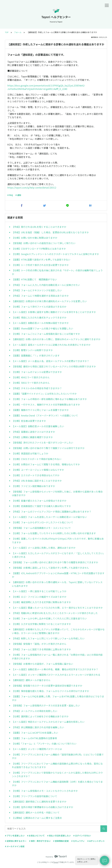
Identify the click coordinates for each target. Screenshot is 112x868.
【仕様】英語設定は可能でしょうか (30, 453)
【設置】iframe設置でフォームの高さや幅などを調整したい (43, 328)
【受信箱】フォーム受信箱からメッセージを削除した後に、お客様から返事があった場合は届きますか (57, 493)
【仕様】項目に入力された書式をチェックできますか (39, 317)
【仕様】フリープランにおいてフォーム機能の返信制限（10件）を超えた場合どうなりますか (57, 784)
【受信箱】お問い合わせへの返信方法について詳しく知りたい (44, 243)
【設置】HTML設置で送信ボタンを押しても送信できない (41, 260)
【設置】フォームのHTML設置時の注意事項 (34, 738)
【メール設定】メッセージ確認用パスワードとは (37, 749)
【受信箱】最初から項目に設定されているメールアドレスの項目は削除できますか (54, 366)
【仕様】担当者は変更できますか (29, 421)
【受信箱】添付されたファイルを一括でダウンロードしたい (43, 443)
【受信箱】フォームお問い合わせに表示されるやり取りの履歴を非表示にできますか (55, 562)
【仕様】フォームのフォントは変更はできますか (37, 372)
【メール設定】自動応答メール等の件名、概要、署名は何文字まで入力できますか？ (55, 669)
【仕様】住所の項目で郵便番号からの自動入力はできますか (43, 807)
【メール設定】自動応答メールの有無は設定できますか (40, 323)
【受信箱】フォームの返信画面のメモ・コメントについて (41, 528)
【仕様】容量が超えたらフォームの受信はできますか (39, 501)
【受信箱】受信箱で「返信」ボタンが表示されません (39, 644)
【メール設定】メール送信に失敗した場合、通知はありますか (44, 548)
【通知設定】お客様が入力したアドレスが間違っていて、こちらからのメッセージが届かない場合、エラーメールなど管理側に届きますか (58, 631)
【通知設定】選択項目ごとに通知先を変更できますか (39, 802)
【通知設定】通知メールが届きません (31, 680)
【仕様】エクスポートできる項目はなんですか (36, 475)
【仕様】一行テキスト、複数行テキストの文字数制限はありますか (46, 405)
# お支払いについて (36, 836)
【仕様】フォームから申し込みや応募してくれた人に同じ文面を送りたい (49, 618)
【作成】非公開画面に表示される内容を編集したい (38, 727)
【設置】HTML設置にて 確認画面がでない (34, 279)
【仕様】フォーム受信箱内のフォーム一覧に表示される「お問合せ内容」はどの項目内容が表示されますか (57, 657)
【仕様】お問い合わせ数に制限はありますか (35, 238)
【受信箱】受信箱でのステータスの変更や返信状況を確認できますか (47, 686)
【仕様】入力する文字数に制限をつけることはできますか (41, 624)
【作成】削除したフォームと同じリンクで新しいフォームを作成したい (48, 638)
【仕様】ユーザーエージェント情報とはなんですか (38, 470)
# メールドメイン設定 (15, 846)
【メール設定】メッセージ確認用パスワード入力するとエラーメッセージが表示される (56, 675)
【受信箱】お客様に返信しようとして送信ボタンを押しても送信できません (50, 568)
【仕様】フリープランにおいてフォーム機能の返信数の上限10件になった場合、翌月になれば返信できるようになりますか (57, 765)
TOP (7, 32)
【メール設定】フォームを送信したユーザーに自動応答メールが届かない (49, 517)
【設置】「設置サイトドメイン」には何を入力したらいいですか (44, 394)
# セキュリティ (78, 841)
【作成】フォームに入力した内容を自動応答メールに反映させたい (46, 285)
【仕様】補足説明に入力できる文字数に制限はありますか (41, 602)
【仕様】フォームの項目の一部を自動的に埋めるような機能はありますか (49, 399)
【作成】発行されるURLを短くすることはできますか (39, 227)
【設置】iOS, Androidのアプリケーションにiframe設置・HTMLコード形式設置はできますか (58, 575)
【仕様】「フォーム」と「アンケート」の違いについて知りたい (44, 744)
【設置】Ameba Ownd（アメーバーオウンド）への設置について (45, 415)
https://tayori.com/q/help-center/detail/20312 (32, 188)
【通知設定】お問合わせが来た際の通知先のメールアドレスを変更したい (49, 301)
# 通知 (18, 195)
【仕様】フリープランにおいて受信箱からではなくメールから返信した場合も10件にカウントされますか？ (57, 774)
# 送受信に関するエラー (16, 841)
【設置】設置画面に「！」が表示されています (36, 355)
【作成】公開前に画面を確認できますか (32, 437)
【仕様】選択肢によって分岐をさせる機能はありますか (40, 716)
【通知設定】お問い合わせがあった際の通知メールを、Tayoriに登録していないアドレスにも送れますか (57, 584)
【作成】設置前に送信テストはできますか (33, 432)
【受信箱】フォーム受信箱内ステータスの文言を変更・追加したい (46, 705)
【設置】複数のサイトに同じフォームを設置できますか (40, 410)
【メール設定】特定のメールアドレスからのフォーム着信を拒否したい (48, 722)
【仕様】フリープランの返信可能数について (35, 796)
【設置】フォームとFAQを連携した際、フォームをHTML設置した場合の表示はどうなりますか (58, 698)
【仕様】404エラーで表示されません (31, 377)
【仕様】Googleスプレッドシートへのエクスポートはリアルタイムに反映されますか (55, 254)
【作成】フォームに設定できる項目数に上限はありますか (41, 649)
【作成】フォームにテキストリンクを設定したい (37, 290)
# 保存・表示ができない (40, 841)
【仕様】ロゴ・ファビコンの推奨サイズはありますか (39, 597)
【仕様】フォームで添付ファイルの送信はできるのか (39, 307)
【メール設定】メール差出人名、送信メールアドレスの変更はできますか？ (50, 361)
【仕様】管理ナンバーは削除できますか (32, 350)
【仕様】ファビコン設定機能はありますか (33, 486)
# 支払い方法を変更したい (59, 836)
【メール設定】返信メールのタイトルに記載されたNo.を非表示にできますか (51, 345)
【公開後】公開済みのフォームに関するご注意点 (37, 818)
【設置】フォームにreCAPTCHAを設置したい (35, 733)
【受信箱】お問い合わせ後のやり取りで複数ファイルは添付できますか (48, 448)
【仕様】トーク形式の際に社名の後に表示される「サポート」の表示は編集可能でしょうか (57, 272)
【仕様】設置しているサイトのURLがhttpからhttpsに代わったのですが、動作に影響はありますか (58, 540)
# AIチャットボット (96, 841)
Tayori (56, 862)
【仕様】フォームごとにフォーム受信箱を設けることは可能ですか (46, 334)
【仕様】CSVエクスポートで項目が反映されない (37, 459)
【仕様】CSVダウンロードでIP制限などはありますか (39, 249)
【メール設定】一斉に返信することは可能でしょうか (39, 591)
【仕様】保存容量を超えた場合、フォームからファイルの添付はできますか (50, 691)
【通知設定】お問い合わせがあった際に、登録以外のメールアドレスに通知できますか (56, 339)
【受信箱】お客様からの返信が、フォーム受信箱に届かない (43, 664)
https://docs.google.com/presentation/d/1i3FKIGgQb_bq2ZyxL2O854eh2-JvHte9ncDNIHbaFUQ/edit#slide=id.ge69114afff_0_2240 (46, 87)
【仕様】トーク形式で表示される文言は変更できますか (40, 265)
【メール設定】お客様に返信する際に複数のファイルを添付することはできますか (54, 312)
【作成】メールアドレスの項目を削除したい (35, 711)
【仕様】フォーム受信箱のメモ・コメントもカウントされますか (45, 791)
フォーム (18, 32)
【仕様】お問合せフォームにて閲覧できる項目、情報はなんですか (46, 464)
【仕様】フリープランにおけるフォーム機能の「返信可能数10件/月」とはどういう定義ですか (58, 756)
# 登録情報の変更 (61, 841)
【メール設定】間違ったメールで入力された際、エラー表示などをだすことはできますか (57, 608)
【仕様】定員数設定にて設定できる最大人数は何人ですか (41, 506)
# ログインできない (82, 836)
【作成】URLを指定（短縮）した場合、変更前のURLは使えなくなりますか (50, 232)
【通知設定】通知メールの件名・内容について (36, 812)
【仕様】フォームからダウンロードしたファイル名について (43, 522)
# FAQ (10, 195)
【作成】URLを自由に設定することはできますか (37, 481)
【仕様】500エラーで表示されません (31, 383)
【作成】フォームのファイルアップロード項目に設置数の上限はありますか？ (52, 512)
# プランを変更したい (15, 836)
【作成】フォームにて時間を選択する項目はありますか (40, 296)
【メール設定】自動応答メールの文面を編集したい (38, 426)
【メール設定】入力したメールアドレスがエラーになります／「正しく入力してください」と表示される (58, 555)
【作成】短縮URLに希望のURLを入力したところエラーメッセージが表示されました (55, 613)
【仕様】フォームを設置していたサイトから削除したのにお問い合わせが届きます (54, 533)
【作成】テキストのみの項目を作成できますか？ (37, 388)
